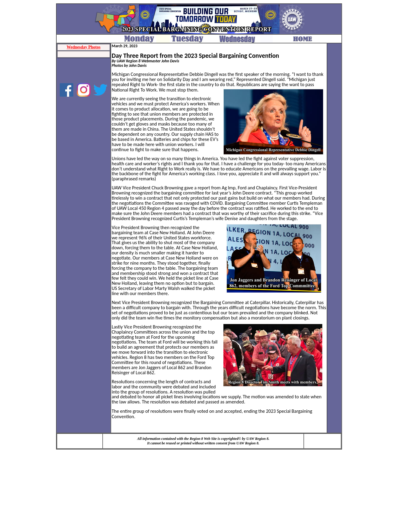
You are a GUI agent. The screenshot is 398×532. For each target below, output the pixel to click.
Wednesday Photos (83, 47)
